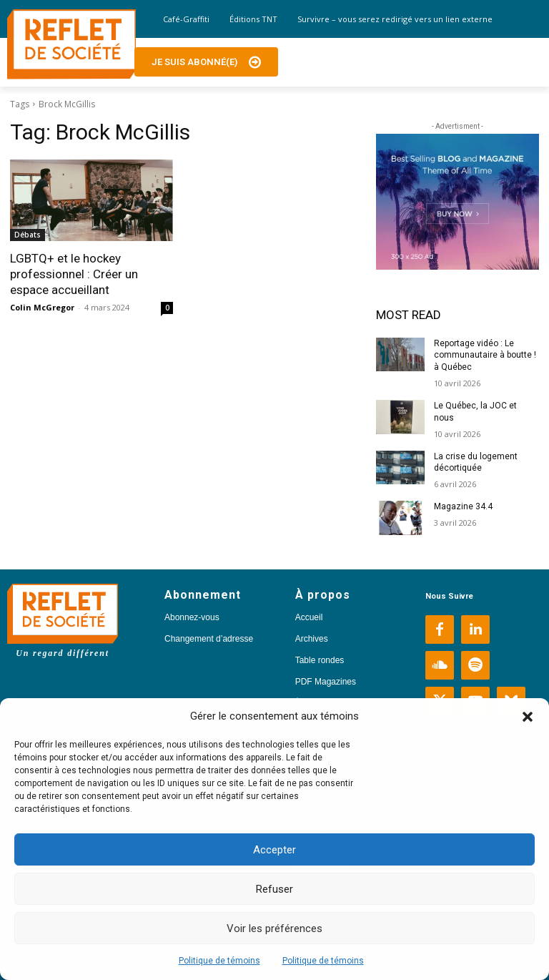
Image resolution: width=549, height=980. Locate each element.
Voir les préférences (274, 928)
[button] (528, 717)
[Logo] (71, 44)
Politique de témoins (219, 961)
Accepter (274, 850)
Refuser (274, 889)
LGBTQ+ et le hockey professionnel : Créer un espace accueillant (74, 274)
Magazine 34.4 (463, 506)
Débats (28, 235)
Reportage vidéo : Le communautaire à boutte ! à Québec (485, 356)
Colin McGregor (42, 307)
